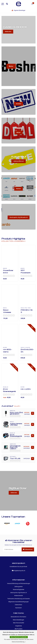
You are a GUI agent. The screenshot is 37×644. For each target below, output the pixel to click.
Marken (18, 189)
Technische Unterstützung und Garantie (19, 599)
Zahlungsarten (18, 587)
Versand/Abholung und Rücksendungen (19, 583)
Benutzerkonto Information (18, 617)
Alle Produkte (18, 629)
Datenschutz (18, 605)
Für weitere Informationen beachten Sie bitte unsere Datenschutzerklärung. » (19, 641)
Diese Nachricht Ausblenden (19, 637)
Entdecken (8, 32)
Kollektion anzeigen (13, 241)
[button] (3, 66)
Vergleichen (19, 626)
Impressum (18, 608)
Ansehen (18, 104)
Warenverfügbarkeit (19, 590)
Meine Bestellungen (18, 620)
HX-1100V (26, 389)
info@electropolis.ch (19, 571)
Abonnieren (28, 549)
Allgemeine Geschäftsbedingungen (18, 602)
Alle (17, 406)
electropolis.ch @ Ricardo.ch (19, 217)
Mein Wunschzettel (19, 623)
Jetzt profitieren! (19, 161)
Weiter (11, 66)
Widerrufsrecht (19, 596)
